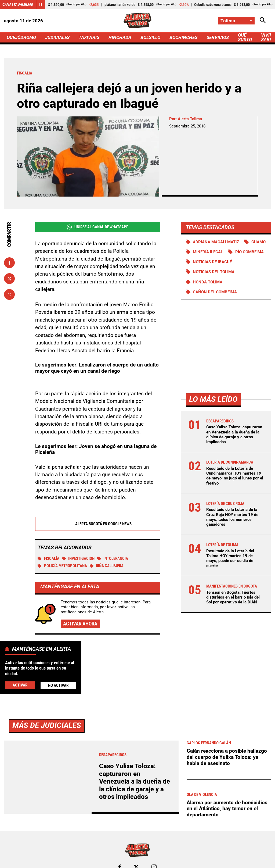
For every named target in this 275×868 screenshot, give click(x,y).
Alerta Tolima (190, 119)
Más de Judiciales (47, 725)
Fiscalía (48, 558)
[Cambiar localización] (236, 21)
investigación (78, 558)
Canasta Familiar (18, 4)
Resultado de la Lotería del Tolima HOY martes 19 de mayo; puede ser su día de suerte (230, 558)
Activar (20, 685)
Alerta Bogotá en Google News (98, 524)
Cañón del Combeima (215, 292)
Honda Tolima (208, 282)
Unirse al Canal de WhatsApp (98, 227)
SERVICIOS (218, 37)
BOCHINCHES (183, 37)
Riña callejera (107, 566)
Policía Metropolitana (62, 566)
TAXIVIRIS (89, 37)
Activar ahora (80, 624)
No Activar (58, 685)
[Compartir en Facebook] (9, 263)
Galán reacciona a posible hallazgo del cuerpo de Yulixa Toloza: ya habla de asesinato (227, 757)
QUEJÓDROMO (21, 37)
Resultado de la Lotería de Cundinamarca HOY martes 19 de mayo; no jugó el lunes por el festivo (235, 476)
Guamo (258, 242)
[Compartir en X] (9, 279)
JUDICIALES (57, 37)
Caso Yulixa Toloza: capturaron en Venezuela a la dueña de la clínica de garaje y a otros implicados (234, 434)
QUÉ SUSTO (245, 37)
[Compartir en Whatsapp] (9, 294)
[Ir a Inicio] (138, 21)
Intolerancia (113, 558)
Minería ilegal (208, 252)
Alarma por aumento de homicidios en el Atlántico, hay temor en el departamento (227, 809)
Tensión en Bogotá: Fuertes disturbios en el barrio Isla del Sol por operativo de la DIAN (233, 597)
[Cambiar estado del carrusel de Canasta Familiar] (41, 5)
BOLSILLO (150, 37)
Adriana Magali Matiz (216, 242)
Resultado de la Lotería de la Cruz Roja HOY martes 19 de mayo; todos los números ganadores (232, 517)
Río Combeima (249, 252)
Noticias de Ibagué (212, 262)
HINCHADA (120, 37)
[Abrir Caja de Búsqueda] (263, 21)
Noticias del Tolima (214, 272)
